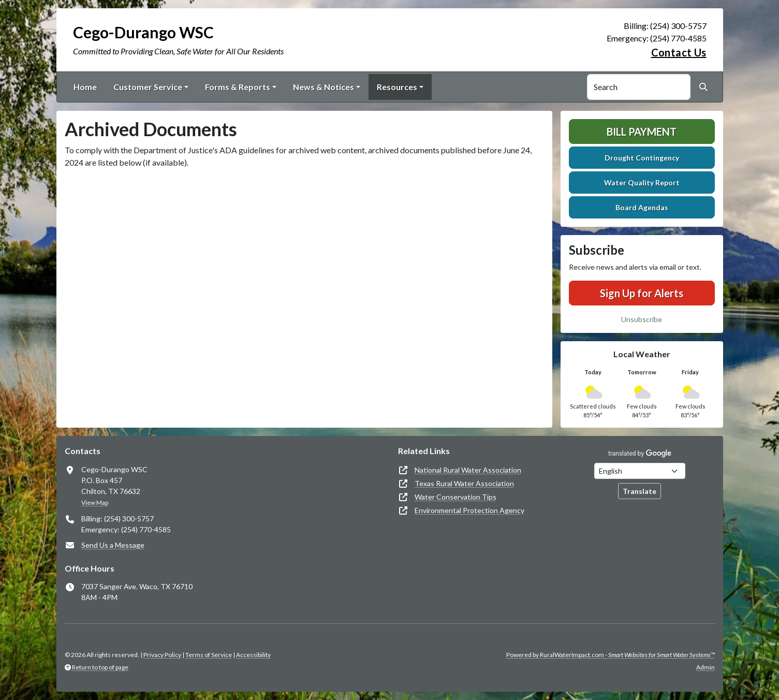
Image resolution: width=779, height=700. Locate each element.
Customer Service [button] (148, 87)
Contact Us (679, 52)
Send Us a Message (113, 545)
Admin (705, 667)
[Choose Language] (640, 471)
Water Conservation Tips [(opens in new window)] (455, 497)
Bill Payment (642, 132)
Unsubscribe (642, 319)
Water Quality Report (642, 183)
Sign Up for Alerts (642, 293)
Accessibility (253, 655)
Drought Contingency (642, 158)
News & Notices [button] (324, 87)
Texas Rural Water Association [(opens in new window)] (464, 483)
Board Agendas (642, 207)
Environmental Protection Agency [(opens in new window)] (469, 510)
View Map (95, 502)
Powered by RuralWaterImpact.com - (611, 655)
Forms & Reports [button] (238, 87)
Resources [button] (397, 87)
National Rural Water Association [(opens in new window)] (468, 470)
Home (85, 87)
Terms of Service (209, 655)
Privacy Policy (162, 655)
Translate (640, 491)
